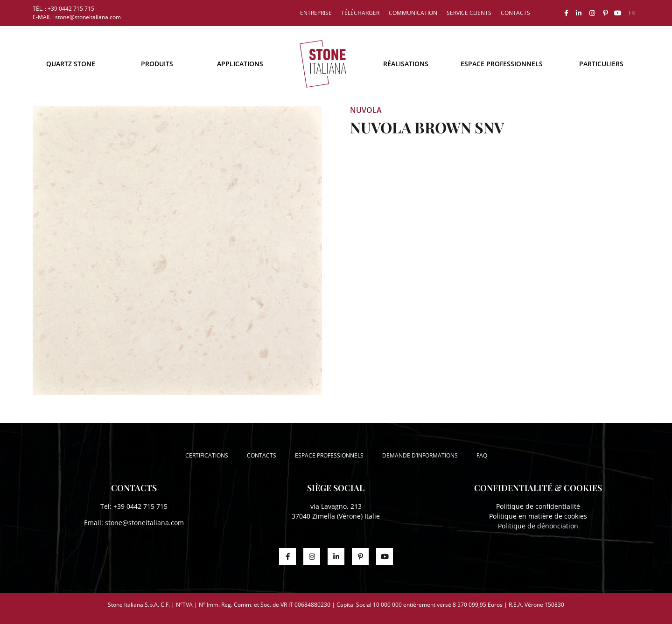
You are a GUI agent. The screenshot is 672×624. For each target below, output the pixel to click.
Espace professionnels (502, 64)
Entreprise (316, 13)
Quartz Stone (71, 64)
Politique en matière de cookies (538, 516)
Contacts (515, 13)
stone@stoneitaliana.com (144, 523)
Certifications (207, 455)
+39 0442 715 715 (140, 506)
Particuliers (601, 64)
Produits (157, 64)
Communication (413, 13)
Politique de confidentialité (538, 506)
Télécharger (360, 13)
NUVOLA (366, 110)
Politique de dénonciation (538, 526)
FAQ (482, 455)
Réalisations (406, 64)
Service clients (469, 13)
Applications (240, 64)
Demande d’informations (420, 455)
